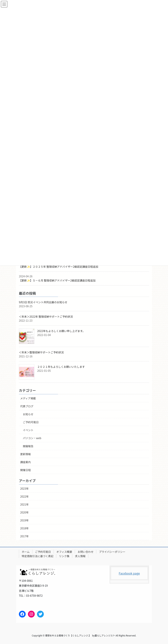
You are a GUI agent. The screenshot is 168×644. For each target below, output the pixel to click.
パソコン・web (32, 438)
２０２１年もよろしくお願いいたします (61, 367)
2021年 (24, 504)
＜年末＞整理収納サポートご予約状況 (41, 352)
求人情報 (80, 556)
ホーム (26, 552)
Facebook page (129, 573)
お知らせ (28, 414)
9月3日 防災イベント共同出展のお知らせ (43, 302)
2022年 (24, 496)
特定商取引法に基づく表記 (38, 556)
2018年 (24, 528)
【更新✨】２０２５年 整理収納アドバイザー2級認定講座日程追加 (59, 267)
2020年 (24, 512)
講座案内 (25, 462)
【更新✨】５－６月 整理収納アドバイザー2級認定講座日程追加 (57, 280)
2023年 (24, 488)
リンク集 (64, 556)
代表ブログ (27, 406)
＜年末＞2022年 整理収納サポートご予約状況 (46, 317)
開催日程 (25, 470)
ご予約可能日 (31, 422)
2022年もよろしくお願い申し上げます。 (61, 331)
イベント (28, 430)
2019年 (24, 520)
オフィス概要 (64, 552)
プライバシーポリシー (112, 552)
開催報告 (28, 446)
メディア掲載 (28, 398)
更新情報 (25, 454)
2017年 (24, 536)
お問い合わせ (86, 552)
